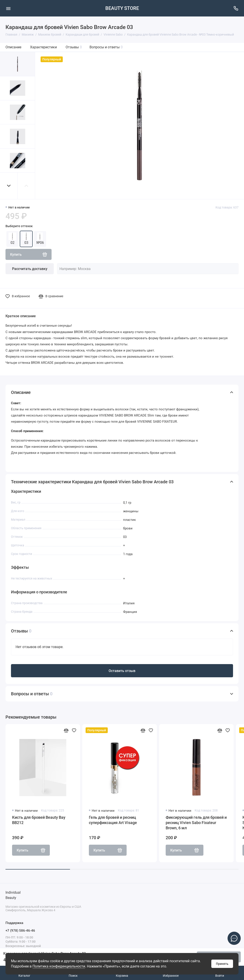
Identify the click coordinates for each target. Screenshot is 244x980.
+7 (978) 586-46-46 (20, 931)
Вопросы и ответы (106, 47)
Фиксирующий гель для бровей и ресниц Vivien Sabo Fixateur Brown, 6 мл (196, 823)
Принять (222, 964)
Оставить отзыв (122, 671)
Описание (13, 47)
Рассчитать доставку (30, 269)
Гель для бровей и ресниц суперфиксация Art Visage (113, 820)
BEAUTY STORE (122, 8)
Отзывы (74, 47)
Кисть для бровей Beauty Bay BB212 (39, 820)
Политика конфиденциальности (59, 966)
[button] (9, 186)
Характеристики (43, 47)
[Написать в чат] (234, 938)
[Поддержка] (236, 8)
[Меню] (8, 8)
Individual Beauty (13, 895)
